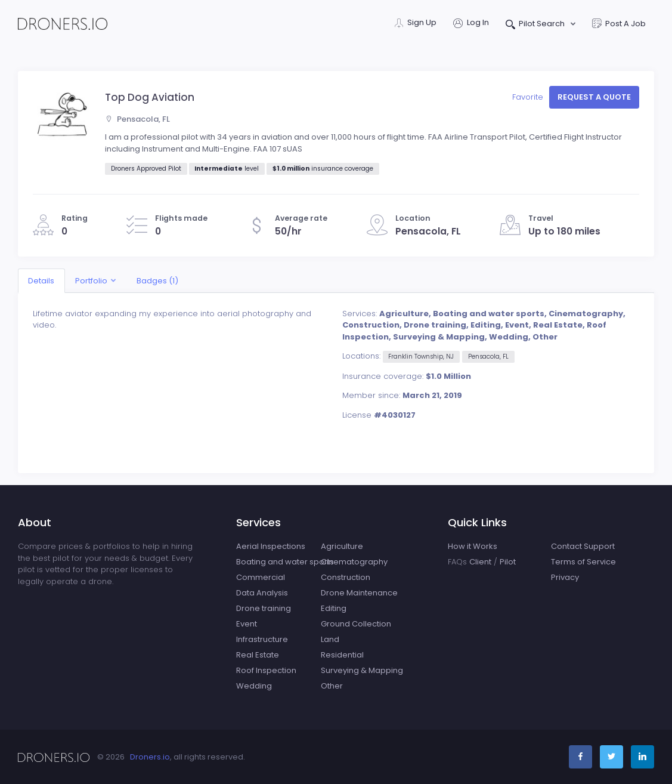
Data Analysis (262, 593)
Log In (471, 24)
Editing (334, 608)
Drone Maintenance (359, 593)
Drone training (264, 608)
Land (330, 639)
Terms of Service (583, 562)
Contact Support (583, 546)
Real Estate (258, 655)
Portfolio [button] (91, 281)
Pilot (508, 562)
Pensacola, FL (137, 119)
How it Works (473, 546)
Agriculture (342, 546)
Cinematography (354, 562)
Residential (342, 655)
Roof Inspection (266, 670)
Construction (346, 577)
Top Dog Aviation (150, 97)
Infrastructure (262, 639)
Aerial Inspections (271, 546)
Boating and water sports (285, 562)
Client (480, 562)
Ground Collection (356, 624)
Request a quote (594, 97)
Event (247, 624)
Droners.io (150, 757)
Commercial (261, 577)
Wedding (254, 686)
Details (41, 281)
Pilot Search (536, 25)
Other (332, 686)
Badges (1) (157, 281)
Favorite (529, 97)
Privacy (565, 577)
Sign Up (416, 24)
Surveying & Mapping (362, 670)
